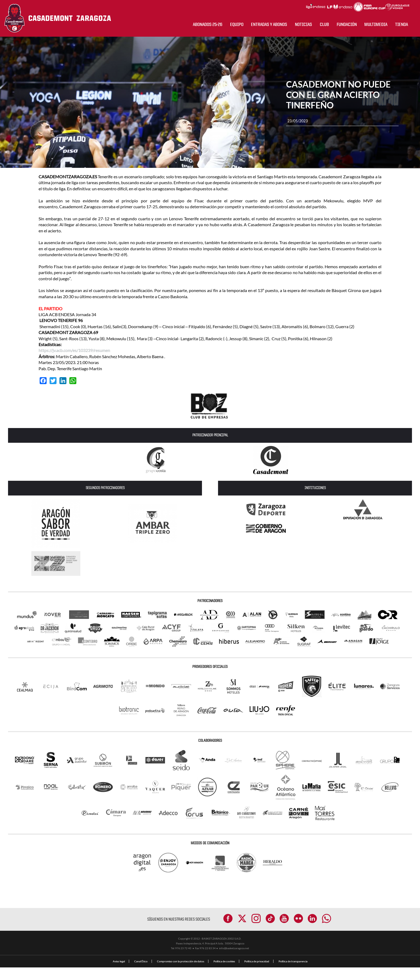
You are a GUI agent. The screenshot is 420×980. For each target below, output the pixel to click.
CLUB (324, 25)
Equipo (237, 25)
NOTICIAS (303, 25)
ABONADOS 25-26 (208, 25)
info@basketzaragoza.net (234, 961)
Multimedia (376, 25)
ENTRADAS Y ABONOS (269, 25)
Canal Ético (141, 974)
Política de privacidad (257, 974)
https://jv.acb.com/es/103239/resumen (74, 350)
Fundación (347, 25)
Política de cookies (224, 974)
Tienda (402, 25)
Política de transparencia (293, 974)
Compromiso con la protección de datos (181, 974)
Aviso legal (119, 974)
